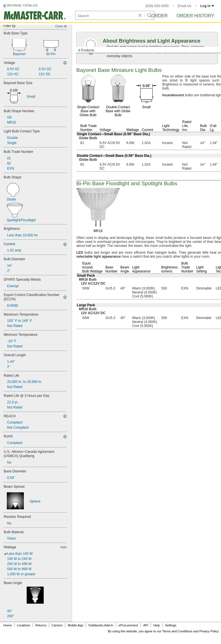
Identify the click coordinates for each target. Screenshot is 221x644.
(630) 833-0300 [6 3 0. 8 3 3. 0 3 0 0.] (157, 6)
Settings (171, 625)
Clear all (61, 26)
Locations (24, 625)
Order (159, 16)
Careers (57, 625)
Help (157, 625)
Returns (41, 625)
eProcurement (128, 625)
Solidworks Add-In (101, 625)
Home (8, 625)
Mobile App (75, 625)
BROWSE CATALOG (22, 5)
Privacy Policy (209, 631)
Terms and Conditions (177, 631)
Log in (207, 6)
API (146, 625)
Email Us (184, 6)
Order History (195, 16)
